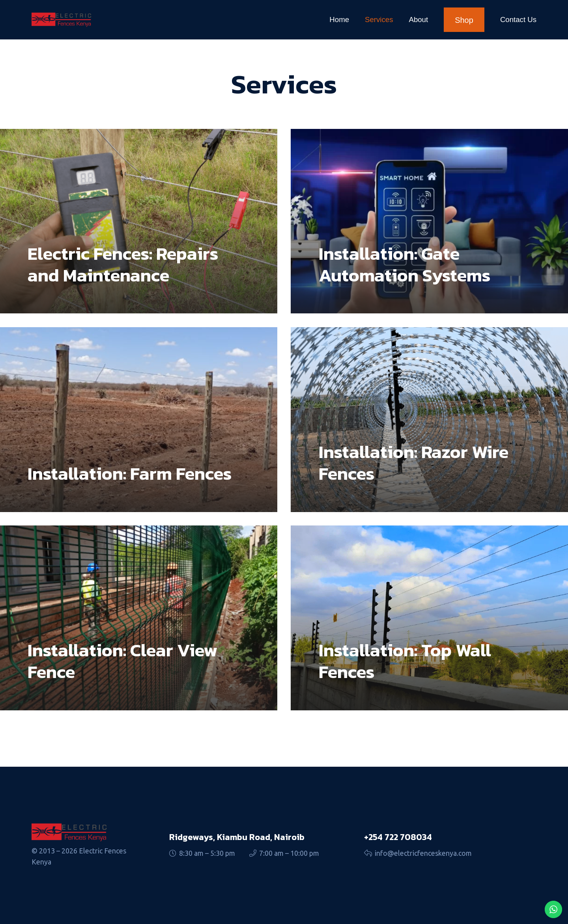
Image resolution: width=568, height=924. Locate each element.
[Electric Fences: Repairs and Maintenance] (139, 221)
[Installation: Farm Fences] (139, 419)
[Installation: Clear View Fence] (139, 618)
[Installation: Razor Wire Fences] (429, 419)
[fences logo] (61, 20)
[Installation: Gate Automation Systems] (429, 221)
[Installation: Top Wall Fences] (429, 618)
